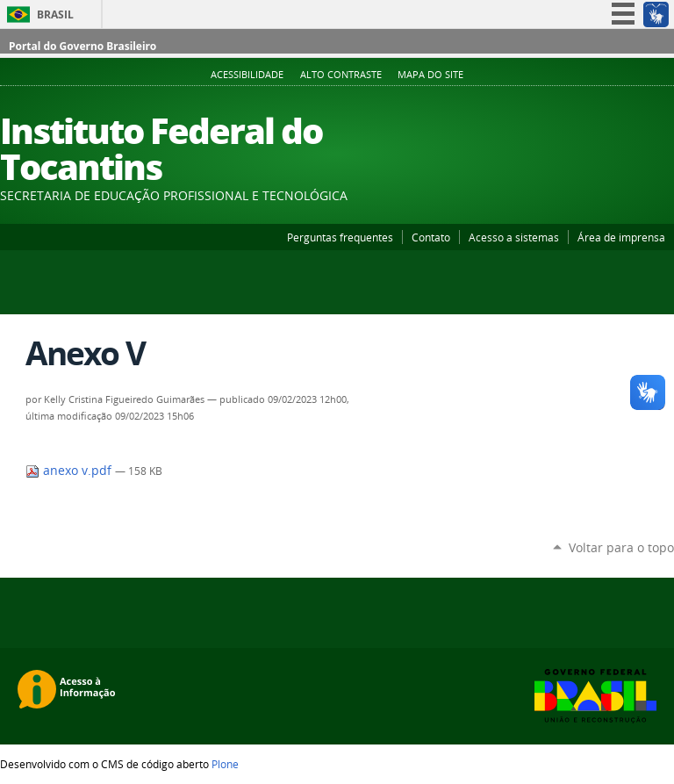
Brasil (55, 14)
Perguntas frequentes (340, 237)
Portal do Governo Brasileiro (82, 46)
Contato (431, 237)
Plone (225, 764)
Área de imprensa (621, 237)
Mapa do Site (430, 75)
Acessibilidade (247, 75)
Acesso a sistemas (514, 237)
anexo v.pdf (70, 471)
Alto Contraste (341, 75)
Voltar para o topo (621, 547)
